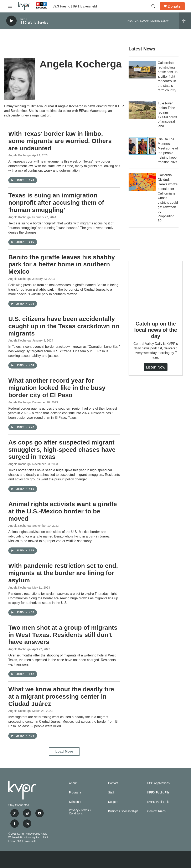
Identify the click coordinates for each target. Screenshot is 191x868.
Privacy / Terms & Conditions (80, 812)
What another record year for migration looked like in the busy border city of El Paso (57, 388)
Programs (75, 793)
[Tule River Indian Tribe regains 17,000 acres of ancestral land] (142, 110)
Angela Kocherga (19, 155)
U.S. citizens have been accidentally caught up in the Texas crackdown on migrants (64, 326)
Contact (113, 783)
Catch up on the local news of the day (156, 330)
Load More (64, 751)
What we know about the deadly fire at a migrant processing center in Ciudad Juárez (61, 696)
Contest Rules (156, 811)
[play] (11, 21)
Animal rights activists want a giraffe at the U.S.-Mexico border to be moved (63, 511)
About (73, 783)
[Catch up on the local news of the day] (156, 288)
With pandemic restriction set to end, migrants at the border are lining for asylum (63, 573)
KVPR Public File (158, 802)
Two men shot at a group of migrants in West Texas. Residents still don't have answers (63, 635)
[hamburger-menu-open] (10, 6)
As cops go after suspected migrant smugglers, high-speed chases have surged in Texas (62, 450)
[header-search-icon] (153, 6)
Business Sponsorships (123, 811)
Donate (174, 6)
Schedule (75, 802)
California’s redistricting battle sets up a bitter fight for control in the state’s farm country (168, 77)
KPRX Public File (158, 793)
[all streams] (185, 21)
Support (113, 802)
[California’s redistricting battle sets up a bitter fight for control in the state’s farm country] (142, 70)
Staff (111, 793)
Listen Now (156, 367)
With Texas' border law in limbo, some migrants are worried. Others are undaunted (60, 141)
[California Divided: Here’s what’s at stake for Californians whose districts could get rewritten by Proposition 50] (142, 182)
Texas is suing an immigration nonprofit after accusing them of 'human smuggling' (56, 203)
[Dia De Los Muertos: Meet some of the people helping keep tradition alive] (142, 146)
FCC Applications (158, 783)
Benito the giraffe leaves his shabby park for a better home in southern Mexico (62, 264)
